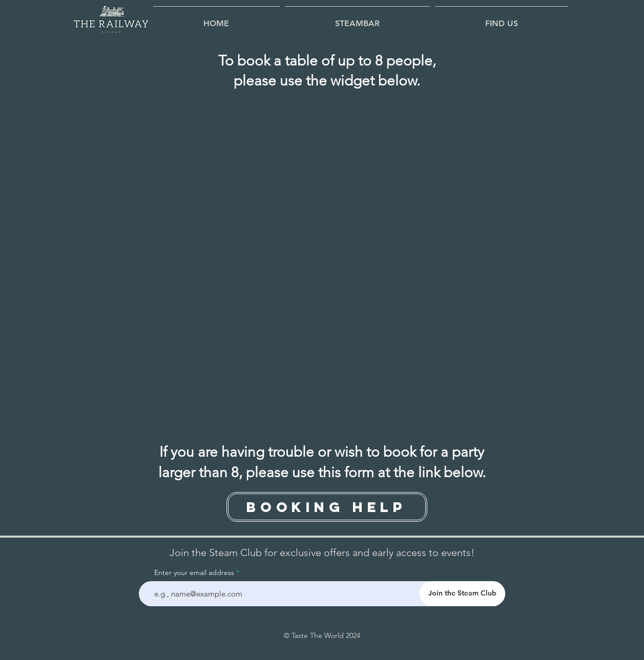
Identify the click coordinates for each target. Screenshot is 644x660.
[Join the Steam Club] (462, 594)
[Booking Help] (327, 507)
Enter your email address (194, 572)
